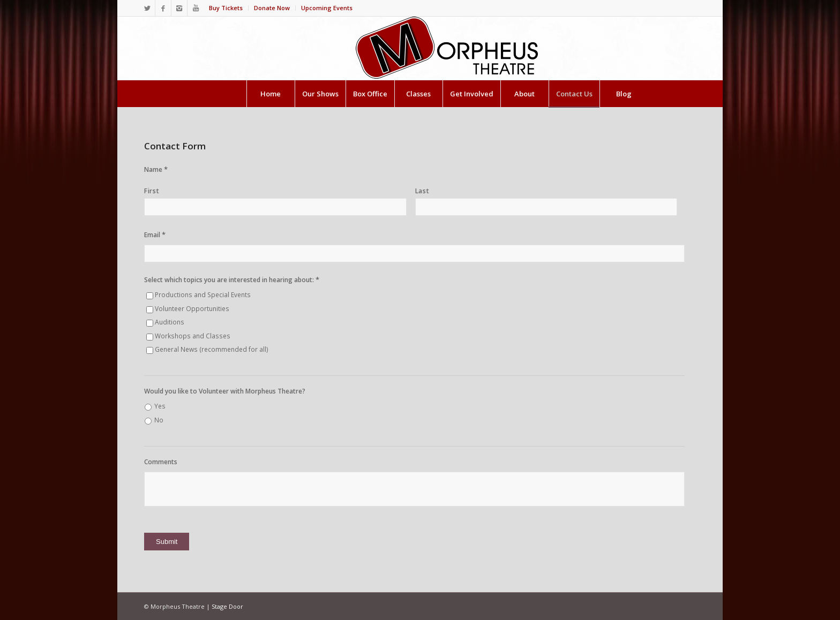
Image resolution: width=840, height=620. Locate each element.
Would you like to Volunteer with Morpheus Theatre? (225, 391)
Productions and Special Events (203, 295)
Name (156, 169)
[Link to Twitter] (147, 8)
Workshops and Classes (193, 336)
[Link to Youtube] (196, 8)
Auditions (170, 322)
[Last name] (546, 207)
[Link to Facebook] (163, 8)
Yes (160, 406)
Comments (161, 462)
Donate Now (272, 8)
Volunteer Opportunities (192, 309)
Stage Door (227, 606)
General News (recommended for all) (212, 349)
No (159, 420)
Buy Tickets (226, 8)
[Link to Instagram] (179, 8)
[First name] (275, 207)
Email (155, 235)
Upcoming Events (327, 8)
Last (422, 191)
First (152, 191)
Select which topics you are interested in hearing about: (232, 280)
